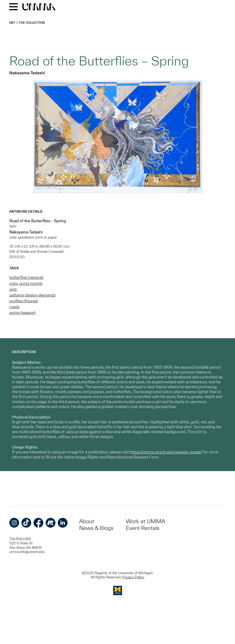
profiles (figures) (24, 301)
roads (14, 307)
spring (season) (22, 312)
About (87, 521)
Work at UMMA (145, 521)
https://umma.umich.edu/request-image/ (166, 452)
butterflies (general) (26, 277)
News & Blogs (96, 528)
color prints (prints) (26, 283)
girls (13, 289)
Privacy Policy (133, 577)
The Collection (32, 23)
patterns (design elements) (32, 295)
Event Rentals (143, 528)
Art (12, 23)
